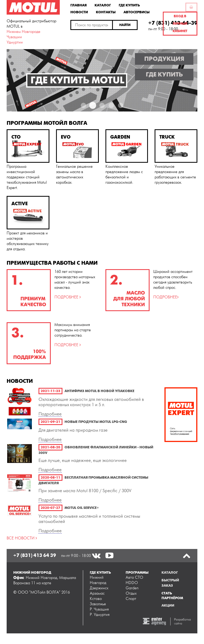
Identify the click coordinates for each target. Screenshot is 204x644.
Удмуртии (15, 42)
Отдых (131, 593)
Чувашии (14, 37)
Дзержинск (99, 588)
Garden (132, 588)
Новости (79, 12)
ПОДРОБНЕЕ (67, 297)
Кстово (96, 599)
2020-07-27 (50, 508)
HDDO (132, 583)
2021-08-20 (50, 447)
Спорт (131, 599)
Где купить (129, 5)
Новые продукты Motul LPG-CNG (96, 422)
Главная (78, 5)
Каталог (103, 5)
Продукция (164, 59)
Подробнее (50, 414)
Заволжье (98, 604)
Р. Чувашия (99, 609)
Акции (168, 606)
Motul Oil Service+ (82, 508)
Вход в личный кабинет (180, 24)
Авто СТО (134, 578)
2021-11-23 (50, 391)
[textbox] (92, 25)
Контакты (106, 12)
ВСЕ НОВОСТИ (21, 538)
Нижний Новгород (98, 580)
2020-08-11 (50, 478)
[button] (125, 25)
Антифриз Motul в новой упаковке (99, 391)
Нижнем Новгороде (24, 32)
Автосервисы (137, 12)
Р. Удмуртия (100, 615)
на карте (44, 583)
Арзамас (97, 593)
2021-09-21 (50, 422)
